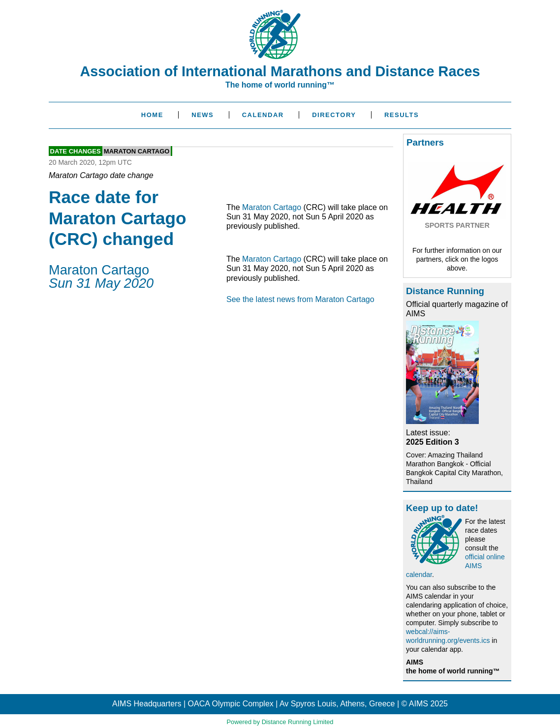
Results (402, 115)
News (202, 115)
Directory (334, 115)
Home (152, 115)
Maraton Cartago (137, 151)
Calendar (263, 115)
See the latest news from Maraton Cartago (300, 299)
